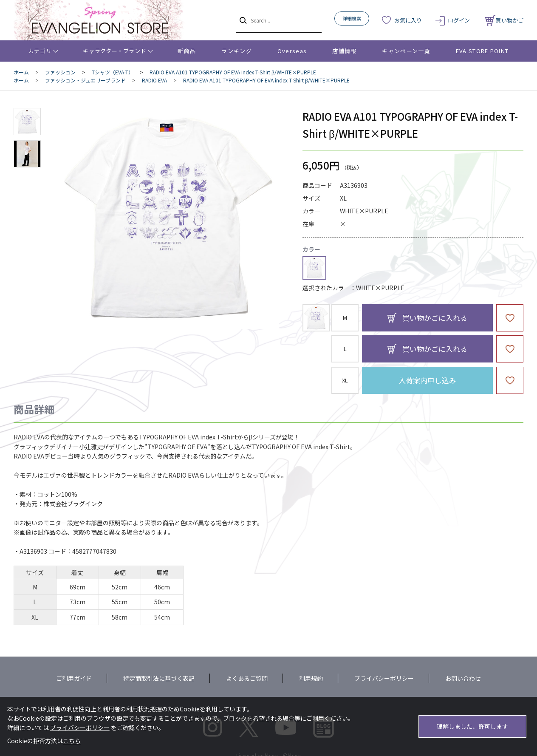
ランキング (237, 51)
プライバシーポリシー (384, 678)
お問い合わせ (463, 678)
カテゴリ (40, 51)
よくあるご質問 (247, 678)
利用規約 (311, 678)
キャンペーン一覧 (406, 51)
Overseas (292, 51)
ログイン (459, 20)
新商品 (187, 51)
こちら (72, 741)
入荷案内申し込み (427, 380)
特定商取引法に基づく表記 (159, 678)
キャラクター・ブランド (114, 51)
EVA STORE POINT (482, 51)
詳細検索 (352, 18)
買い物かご (504, 20)
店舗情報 (344, 51)
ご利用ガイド (74, 678)
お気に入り (408, 20)
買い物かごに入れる (435, 318)
